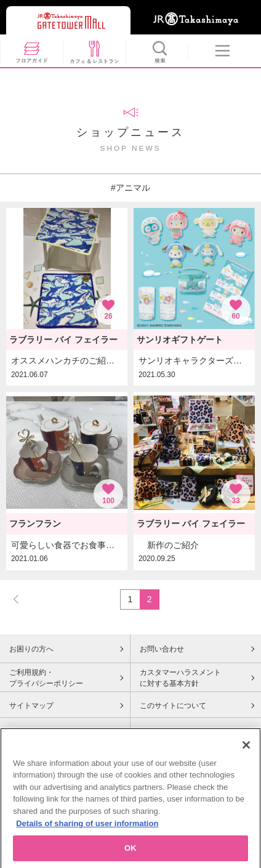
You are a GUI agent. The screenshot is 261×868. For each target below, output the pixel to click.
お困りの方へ (31, 649)
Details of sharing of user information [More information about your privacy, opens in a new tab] (87, 826)
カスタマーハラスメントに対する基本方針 (180, 678)
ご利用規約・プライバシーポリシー (46, 678)
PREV (22, 599)
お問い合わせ (162, 649)
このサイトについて (173, 706)
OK (130, 852)
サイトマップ (31, 706)
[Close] (246, 748)
